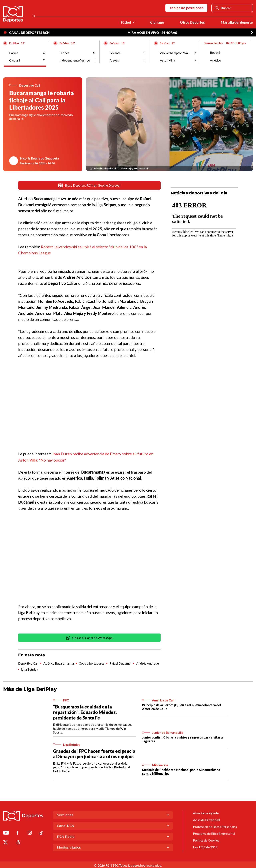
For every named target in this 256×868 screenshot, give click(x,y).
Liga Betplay (30, 668)
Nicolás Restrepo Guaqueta (39, 158)
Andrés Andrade (147, 662)
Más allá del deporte (237, 22)
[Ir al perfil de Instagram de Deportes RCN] (30, 832)
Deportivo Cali (28, 662)
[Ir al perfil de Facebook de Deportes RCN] (17, 832)
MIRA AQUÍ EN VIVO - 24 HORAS (152, 33)
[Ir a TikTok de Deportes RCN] (41, 832)
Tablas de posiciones (186, 8)
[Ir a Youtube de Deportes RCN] (6, 832)
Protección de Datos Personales (215, 826)
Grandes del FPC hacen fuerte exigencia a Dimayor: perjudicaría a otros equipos (94, 753)
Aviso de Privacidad (206, 819)
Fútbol (126, 22)
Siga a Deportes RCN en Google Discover (89, 185)
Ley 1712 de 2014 (205, 846)
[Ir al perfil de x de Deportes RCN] (5, 842)
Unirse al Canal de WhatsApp (89, 637)
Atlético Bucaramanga (59, 662)
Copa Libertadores (92, 662)
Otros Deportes (192, 22)
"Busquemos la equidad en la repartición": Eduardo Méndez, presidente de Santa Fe (85, 711)
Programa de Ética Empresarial (214, 832)
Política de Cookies (206, 839)
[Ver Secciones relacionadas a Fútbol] (134, 22)
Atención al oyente (206, 812)
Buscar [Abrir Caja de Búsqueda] (223, 8)
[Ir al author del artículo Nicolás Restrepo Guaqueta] (14, 161)
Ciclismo (157, 22)
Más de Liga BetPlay (30, 688)
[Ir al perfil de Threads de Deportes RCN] (18, 842)
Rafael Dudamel (120, 662)
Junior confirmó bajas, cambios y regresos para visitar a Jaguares (182, 738)
